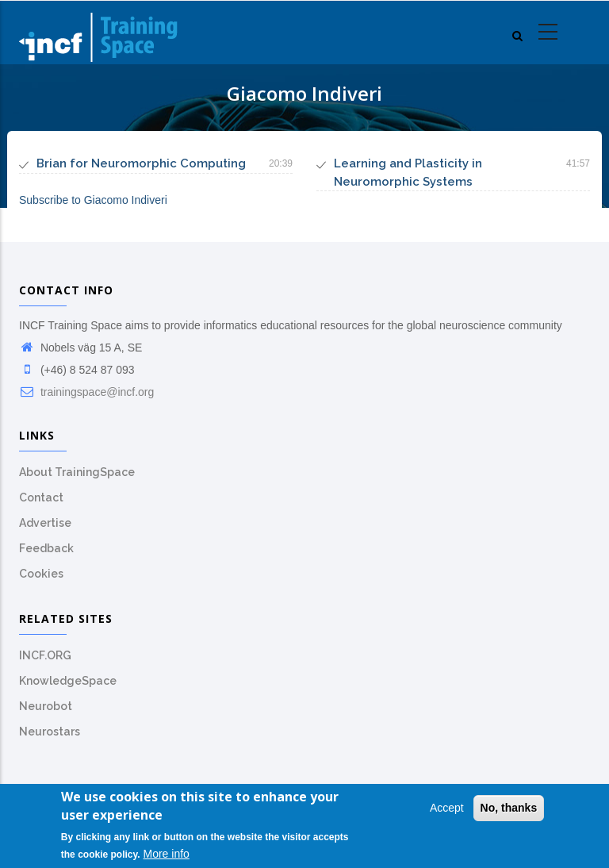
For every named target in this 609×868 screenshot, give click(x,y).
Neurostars (50, 732)
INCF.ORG (45, 655)
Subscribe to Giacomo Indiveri (93, 200)
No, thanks (509, 810)
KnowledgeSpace (68, 681)
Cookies (41, 574)
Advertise (45, 523)
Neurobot (46, 706)
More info (167, 856)
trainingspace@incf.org (86, 392)
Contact (41, 497)
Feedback (46, 548)
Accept (447, 810)
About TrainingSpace (77, 472)
